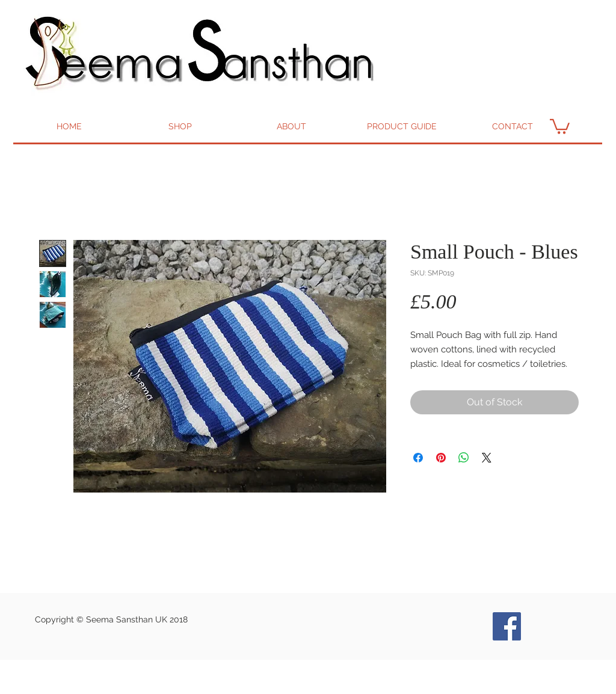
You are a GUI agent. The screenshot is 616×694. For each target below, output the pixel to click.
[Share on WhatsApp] (464, 458)
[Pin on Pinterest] (441, 458)
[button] (560, 126)
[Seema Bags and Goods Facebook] (507, 626)
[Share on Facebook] (418, 458)
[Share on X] (487, 458)
